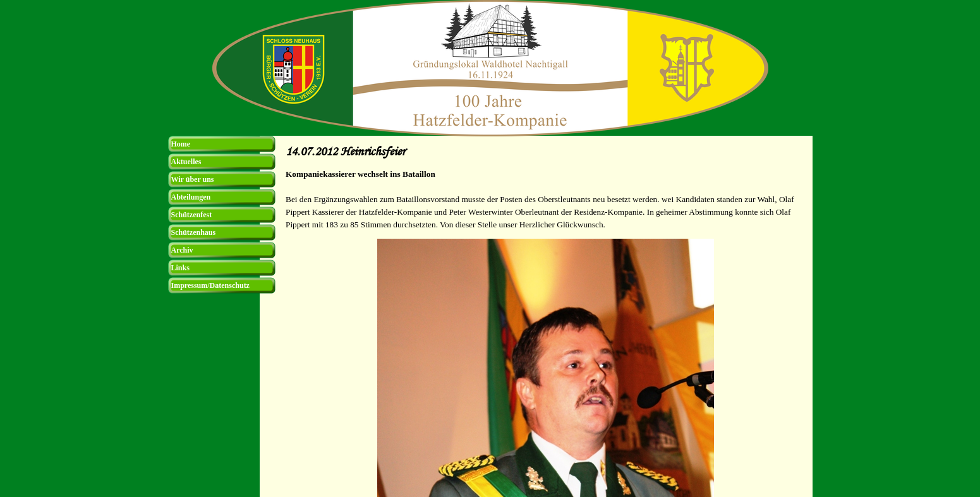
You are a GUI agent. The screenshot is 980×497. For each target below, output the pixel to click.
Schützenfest (192, 215)
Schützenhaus (194, 232)
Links (180, 268)
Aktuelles (186, 162)
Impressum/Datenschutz (210, 285)
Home (181, 144)
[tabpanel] (545, 200)
